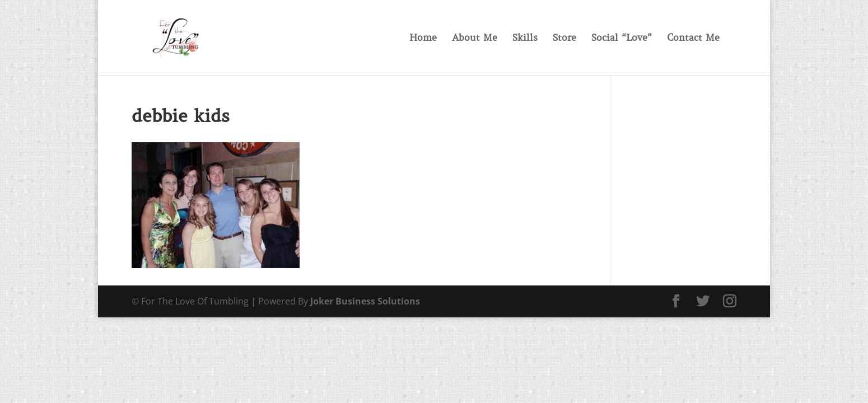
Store (564, 39)
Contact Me (693, 39)
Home (423, 39)
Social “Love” (622, 39)
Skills (525, 39)
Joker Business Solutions (365, 301)
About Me (475, 39)
